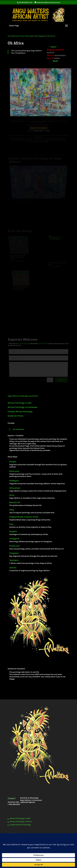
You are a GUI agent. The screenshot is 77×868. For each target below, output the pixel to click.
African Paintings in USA (20, 403)
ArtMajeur (14, 481)
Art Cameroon (18, 429)
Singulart (14, 553)
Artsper (13, 462)
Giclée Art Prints (16, 416)
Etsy (11, 524)
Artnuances (15, 488)
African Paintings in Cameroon (22, 407)
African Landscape (20, 396)
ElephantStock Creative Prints (24, 517)
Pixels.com (14, 546)
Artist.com (14, 471)
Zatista (13, 568)
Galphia (13, 531)
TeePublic (14, 560)
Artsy (12, 495)
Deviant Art (15, 502)
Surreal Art (33, 396)
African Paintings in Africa (21, 821)
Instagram (14, 539)
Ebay (12, 510)
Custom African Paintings (20, 412)
